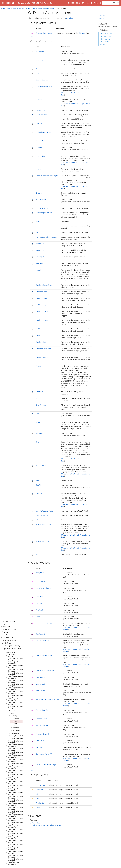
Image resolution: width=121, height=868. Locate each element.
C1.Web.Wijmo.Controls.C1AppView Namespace (19, 68)
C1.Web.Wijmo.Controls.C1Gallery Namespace (18, 151)
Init (37, 794)
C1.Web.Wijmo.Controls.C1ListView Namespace (19, 169)
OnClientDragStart (43, 312)
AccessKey (40, 51)
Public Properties (105, 33)
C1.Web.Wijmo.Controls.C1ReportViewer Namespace (21, 199)
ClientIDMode (41, 110)
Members (16, 112)
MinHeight (40, 257)
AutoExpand (41, 69)
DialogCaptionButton (18, 127)
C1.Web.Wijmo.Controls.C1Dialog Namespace (41, 8)
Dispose (39, 603)
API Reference (7, 34)
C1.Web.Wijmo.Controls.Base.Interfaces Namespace (20, 61)
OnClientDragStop (43, 320)
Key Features (7, 14)
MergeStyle (40, 691)
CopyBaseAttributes (44, 588)
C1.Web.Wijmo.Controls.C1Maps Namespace (18, 173)
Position (39, 366)
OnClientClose (41, 292)
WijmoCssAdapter (43, 542)
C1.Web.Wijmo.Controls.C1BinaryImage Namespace (20, 79)
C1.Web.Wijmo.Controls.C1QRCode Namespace (19, 191)
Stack (38, 422)
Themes (5, 23)
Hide (38, 226)
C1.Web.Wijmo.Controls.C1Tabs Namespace (18, 228)
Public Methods (105, 36)
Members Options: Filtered (108, 23)
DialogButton (15, 124)
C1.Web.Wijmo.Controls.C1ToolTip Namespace (18, 232)
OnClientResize (42, 342)
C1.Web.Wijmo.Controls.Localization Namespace (19, 250)
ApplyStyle (40, 573)
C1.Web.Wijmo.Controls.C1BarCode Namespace (19, 76)
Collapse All (103, 21)
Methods (101, 15)
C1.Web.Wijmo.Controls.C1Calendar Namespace (19, 83)
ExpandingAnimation (44, 213)
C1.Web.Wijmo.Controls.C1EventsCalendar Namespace (21, 132)
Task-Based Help (8, 28)
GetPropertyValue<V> (44, 623)
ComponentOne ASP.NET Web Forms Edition (37, 3)
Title (38, 481)
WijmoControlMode (43, 524)
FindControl (40, 610)
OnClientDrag (41, 305)
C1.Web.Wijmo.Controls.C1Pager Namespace (18, 184)
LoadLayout (40, 684)
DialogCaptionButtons (18, 129)
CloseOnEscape (42, 115)
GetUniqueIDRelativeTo (45, 671)
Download (96, 3)
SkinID (38, 414)
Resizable (40, 392)
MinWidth (40, 263)
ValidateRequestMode (44, 511)
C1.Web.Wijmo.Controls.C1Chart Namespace (18, 90)
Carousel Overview (9, 12)
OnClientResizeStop (44, 357)
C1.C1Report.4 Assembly (12, 36)
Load (38, 799)
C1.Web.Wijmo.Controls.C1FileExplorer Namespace (20, 140)
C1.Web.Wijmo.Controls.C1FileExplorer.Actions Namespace (22, 144)
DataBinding (41, 785)
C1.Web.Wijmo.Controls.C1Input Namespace (18, 162)
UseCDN (39, 494)
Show (38, 398)
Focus (38, 617)
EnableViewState (42, 208)
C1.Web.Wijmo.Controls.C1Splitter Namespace (18, 221)
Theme (39, 442)
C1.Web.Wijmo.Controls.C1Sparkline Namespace (19, 217)
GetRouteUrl (41, 634)
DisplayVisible (41, 156)
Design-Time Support (10, 20)
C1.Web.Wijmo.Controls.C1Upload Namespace (18, 243)
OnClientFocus (42, 329)
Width (38, 520)
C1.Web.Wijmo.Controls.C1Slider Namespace (18, 214)
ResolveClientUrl (42, 734)
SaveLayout (40, 747)
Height (39, 221)
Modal (38, 270)
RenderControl (42, 719)
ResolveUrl (40, 741)
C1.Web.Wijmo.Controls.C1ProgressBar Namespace (20, 188)
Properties (102, 12)
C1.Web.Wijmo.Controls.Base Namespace (17, 53)
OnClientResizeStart (44, 349)
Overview (12, 101)
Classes (12, 104)
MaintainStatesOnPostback (46, 237)
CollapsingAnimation (44, 132)
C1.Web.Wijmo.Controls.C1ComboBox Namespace (20, 94)
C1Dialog (14, 106)
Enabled (39, 193)
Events (101, 18)
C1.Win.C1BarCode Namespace (14, 254)
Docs (78, 3)
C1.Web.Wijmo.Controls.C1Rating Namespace (18, 195)
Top (31, 36)
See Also (102, 41)
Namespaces (10, 43)
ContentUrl (40, 141)
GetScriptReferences (44, 656)
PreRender (40, 803)
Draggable (40, 169)
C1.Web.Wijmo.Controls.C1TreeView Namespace (19, 239)
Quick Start (6, 17)
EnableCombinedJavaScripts (47, 176)
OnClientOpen (41, 336)
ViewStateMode (42, 515)
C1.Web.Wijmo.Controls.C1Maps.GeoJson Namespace (21, 177)
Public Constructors (106, 30)
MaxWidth (40, 250)
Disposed (39, 790)
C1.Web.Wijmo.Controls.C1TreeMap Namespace (19, 236)
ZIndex (39, 555)
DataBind (39, 597)
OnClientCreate (42, 298)
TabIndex (40, 433)
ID (37, 233)
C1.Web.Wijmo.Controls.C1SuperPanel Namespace (20, 225)
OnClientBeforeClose (44, 285)
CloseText (40, 124)
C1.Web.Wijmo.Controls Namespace (15, 50)
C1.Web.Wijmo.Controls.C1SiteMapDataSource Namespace (23, 210)
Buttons (39, 73)
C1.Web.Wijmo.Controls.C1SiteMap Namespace (19, 206)
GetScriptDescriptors (44, 641)
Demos (71, 3)
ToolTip (39, 485)
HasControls (41, 677)
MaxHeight (40, 244)
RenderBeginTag (42, 710)
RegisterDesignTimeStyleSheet (48, 699)
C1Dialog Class (35, 823)
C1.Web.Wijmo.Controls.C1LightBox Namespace (19, 166)
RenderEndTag (42, 725)
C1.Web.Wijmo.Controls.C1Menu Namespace (18, 180)
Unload (39, 808)
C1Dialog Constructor (17, 115)
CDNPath (40, 100)
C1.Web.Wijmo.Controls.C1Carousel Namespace (19, 87)
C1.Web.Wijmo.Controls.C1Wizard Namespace (18, 247)
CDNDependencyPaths (45, 87)
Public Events (104, 38)
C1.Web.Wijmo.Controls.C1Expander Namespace (19, 136)
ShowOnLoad (41, 405)
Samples (86, 3)
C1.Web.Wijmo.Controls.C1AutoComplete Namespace (21, 72)
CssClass (39, 148)
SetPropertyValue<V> (44, 754)
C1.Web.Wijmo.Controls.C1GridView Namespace (19, 158)
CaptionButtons (42, 80)
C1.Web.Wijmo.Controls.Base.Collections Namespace (21, 57)
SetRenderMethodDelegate (47, 765)
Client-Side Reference (10, 31)
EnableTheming (42, 200)
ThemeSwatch (41, 466)
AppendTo (40, 60)
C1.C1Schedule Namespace (12, 46)
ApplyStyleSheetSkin (44, 582)
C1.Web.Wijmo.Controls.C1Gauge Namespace (18, 155)
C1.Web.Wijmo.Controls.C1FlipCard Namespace (19, 147)
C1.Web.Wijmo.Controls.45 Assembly (13, 8)
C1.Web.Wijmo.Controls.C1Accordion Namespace (19, 64)
